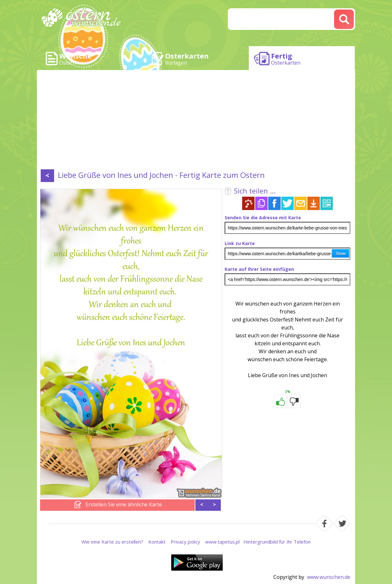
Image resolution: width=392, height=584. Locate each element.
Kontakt (157, 542)
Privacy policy (185, 542)
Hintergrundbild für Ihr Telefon (277, 542)
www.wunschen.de (329, 577)
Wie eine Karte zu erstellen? (112, 542)
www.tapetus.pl (222, 542)
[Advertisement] (196, 121)
